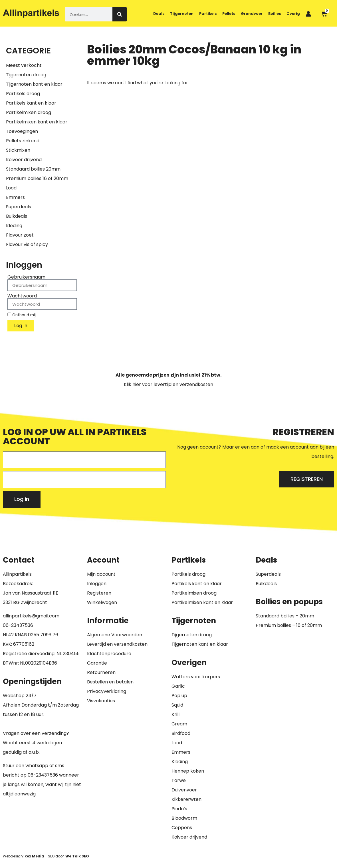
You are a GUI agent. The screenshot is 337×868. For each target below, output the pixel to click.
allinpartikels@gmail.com (31, 616)
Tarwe (179, 780)
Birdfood (181, 733)
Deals (159, 14)
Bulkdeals (17, 216)
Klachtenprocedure (109, 654)
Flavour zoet (20, 235)
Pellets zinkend (23, 141)
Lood (11, 188)
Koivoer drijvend (24, 160)
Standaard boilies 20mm (33, 169)
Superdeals (19, 207)
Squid (177, 705)
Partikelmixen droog (29, 112)
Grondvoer (252, 14)
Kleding (14, 226)
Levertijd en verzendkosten (117, 644)
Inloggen (97, 584)
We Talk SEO (77, 856)
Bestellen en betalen (110, 682)
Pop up (179, 696)
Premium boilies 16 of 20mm (37, 178)
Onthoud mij (22, 315)
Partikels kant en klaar (31, 103)
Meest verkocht (24, 65)
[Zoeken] (120, 14)
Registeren (99, 593)
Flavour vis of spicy (27, 244)
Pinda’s (179, 809)
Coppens (182, 828)
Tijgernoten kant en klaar (34, 84)
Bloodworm (184, 818)
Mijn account (101, 574)
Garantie (97, 663)
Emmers (15, 197)
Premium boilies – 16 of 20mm (289, 625)
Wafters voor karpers (196, 677)
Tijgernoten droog (26, 75)
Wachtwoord (22, 296)
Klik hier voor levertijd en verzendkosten (168, 384)
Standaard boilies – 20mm (285, 616)
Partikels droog (23, 94)
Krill (175, 714)
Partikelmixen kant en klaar (37, 122)
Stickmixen (18, 150)
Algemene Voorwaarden (115, 635)
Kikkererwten (186, 799)
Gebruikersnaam (26, 277)
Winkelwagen (102, 602)
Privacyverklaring (107, 691)
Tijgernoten (182, 14)
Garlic (178, 686)
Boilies (275, 14)
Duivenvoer (184, 790)
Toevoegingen (22, 131)
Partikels (208, 14)
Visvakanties (101, 701)
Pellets (229, 14)
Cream (179, 724)
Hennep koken (188, 771)
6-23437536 (19, 625)
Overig (293, 14)
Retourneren (101, 672)
